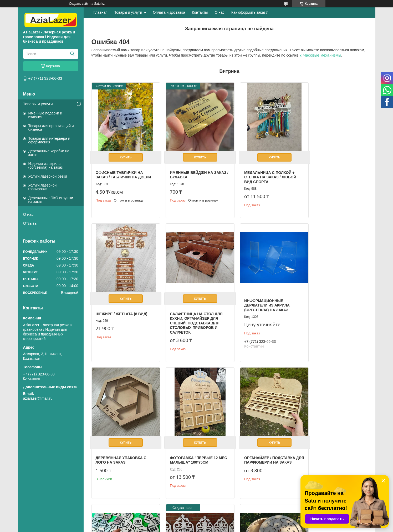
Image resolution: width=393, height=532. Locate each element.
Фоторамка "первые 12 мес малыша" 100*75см (331, 308)
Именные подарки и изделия (45, 115)
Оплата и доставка (169, 12)
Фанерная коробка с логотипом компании (330, 435)
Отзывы (30, 223)
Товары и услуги (38, 104)
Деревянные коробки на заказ (49, 153)
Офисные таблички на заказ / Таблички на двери (123, 171)
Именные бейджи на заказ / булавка (187, 171)
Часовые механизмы (322, 55)
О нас (28, 214)
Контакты (200, 12)
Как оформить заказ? (249, 12)
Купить (124, 153)
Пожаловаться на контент (266, 527)
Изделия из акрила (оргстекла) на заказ (46, 165)
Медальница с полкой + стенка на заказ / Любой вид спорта (262, 173)
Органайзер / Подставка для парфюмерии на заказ (124, 448)
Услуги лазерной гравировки (43, 187)
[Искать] (72, 54)
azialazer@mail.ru (38, 398)
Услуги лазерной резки (48, 176)
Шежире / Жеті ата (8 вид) (333, 169)
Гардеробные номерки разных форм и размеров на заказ (193, 451)
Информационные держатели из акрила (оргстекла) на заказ (189, 297)
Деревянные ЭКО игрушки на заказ (51, 200)
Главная (101, 12)
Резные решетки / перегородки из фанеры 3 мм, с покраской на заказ (264, 451)
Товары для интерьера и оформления (49, 140)
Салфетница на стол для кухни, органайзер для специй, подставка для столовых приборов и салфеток (122, 315)
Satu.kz (219, 522)
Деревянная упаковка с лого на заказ (262, 308)
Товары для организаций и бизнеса (51, 128)
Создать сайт (79, 4)
